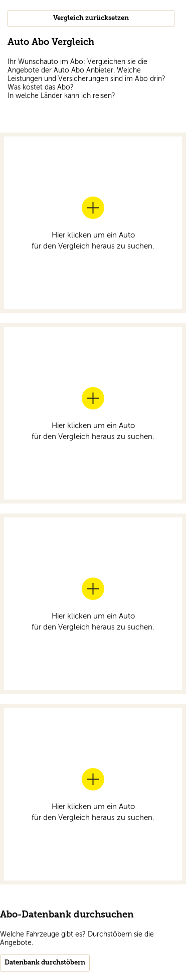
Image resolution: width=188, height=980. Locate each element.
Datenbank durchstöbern (45, 963)
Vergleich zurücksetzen (91, 18)
